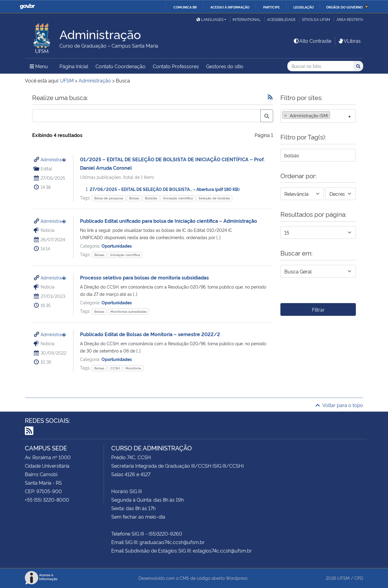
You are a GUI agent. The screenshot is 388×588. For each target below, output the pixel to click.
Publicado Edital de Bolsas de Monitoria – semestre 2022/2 (150, 334)
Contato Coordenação (120, 66)
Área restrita (350, 19)
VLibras (349, 41)
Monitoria (133, 368)
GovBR (27, 7)
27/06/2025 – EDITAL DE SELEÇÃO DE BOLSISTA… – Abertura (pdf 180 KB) (165, 189)
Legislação (304, 7)
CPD (359, 578)
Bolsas (134, 198)
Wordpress (237, 578)
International (247, 19)
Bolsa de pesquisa (109, 198)
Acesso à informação (230, 7)
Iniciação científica (178, 198)
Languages (210, 19)
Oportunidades (117, 246)
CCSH (115, 368)
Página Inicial (74, 66)
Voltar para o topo (339, 405)
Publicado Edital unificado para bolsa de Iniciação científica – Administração (169, 221)
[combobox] (318, 116)
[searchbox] (333, 115)
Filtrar (318, 309)
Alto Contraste (312, 41)
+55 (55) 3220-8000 (47, 499)
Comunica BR (185, 7)
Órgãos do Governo (344, 7)
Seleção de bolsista (214, 198)
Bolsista (151, 198)
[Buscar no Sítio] (320, 66)
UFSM (343, 578)
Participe (271, 7)
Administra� (53, 159)
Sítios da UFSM (316, 19)
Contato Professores (176, 66)
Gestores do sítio (225, 66)
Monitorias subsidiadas (129, 311)
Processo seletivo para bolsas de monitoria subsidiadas (144, 277)
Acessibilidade (281, 19)
